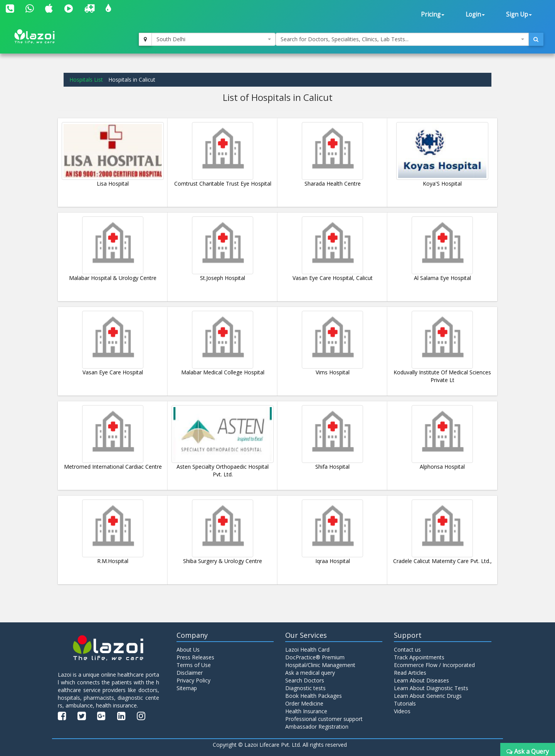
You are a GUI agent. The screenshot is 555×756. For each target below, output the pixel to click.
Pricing (433, 14)
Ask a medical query (310, 673)
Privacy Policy (193, 680)
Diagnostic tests (305, 688)
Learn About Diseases (421, 680)
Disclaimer (190, 673)
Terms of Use (194, 665)
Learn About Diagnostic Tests (431, 688)
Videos (402, 711)
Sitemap (187, 688)
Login (475, 14)
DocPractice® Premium (315, 657)
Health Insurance (306, 711)
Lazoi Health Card (307, 650)
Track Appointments (419, 657)
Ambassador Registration (317, 727)
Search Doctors (305, 680)
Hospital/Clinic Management (320, 665)
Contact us (407, 650)
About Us (188, 650)
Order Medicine (304, 703)
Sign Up (519, 14)
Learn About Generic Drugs (428, 696)
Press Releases (195, 657)
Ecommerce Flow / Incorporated (434, 665)
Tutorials (405, 703)
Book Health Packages (314, 696)
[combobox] (214, 39)
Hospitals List (86, 80)
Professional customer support (324, 719)
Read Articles (410, 673)
